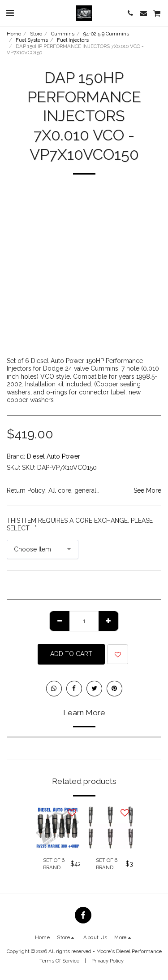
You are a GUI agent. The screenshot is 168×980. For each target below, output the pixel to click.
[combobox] (43, 549)
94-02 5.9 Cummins (106, 34)
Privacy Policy (108, 961)
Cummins (63, 34)
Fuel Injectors (73, 40)
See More (147, 490)
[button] (10, 13)
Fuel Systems (32, 40)
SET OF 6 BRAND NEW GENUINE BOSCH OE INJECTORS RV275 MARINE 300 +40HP (57, 864)
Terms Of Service (59, 961)
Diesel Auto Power (54, 456)
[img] (58, 827)
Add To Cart (71, 654)
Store (36, 34)
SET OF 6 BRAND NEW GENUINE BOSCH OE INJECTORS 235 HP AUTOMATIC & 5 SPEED (111, 864)
